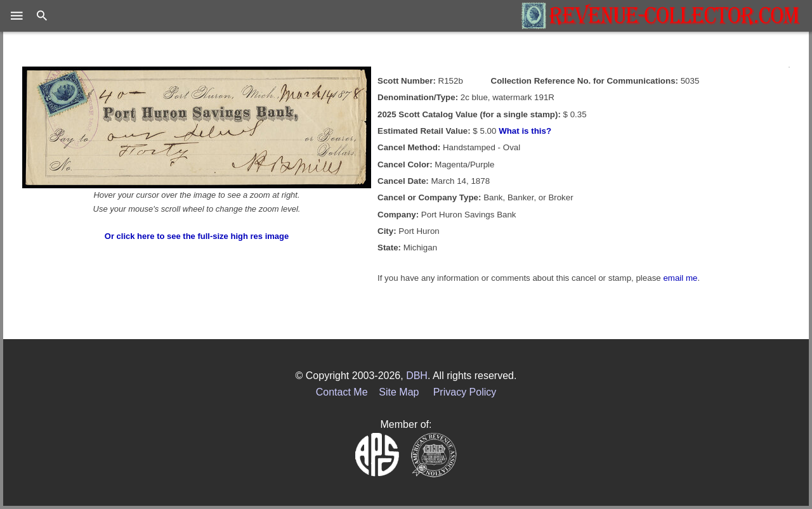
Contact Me (342, 392)
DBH (417, 376)
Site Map (399, 392)
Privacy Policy (465, 392)
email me (680, 278)
